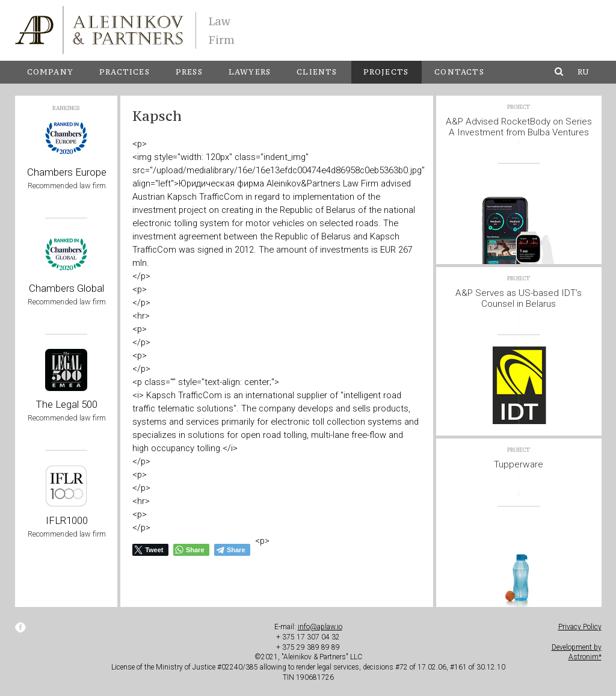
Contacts (459, 72)
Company (50, 72)
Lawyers (250, 72)
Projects (386, 72)
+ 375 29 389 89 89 (308, 647)
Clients (317, 72)
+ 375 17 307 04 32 (308, 637)
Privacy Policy (580, 627)
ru (583, 72)
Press (189, 72)
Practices (125, 72)
